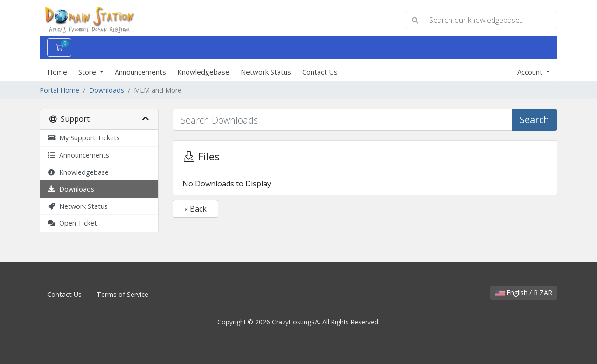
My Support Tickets (83, 138)
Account (531, 72)
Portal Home (59, 90)
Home (57, 72)
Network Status (266, 72)
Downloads (107, 90)
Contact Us (320, 72)
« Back (195, 209)
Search (535, 120)
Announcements (140, 72)
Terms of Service (122, 294)
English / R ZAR (524, 292)
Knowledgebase (203, 72)
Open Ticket (72, 223)
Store (88, 72)
